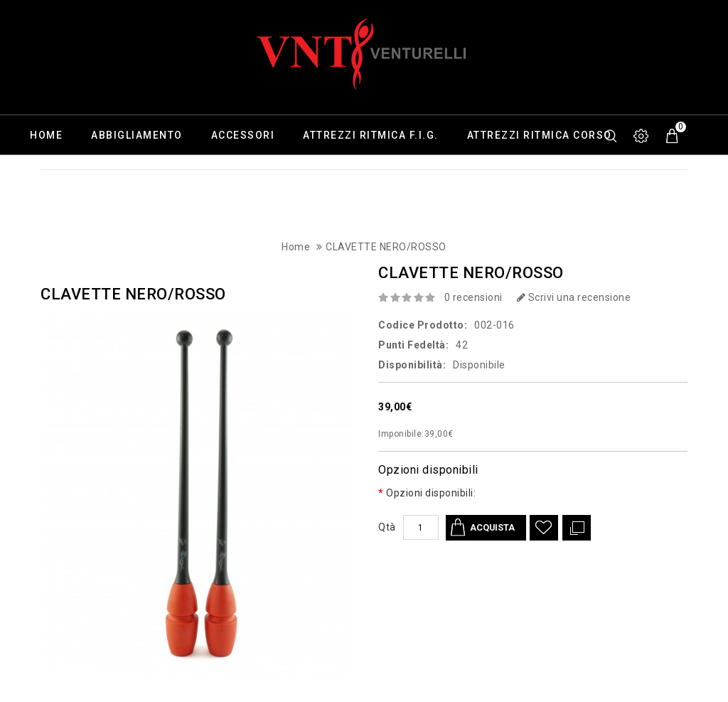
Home (46, 135)
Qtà (387, 527)
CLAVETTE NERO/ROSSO (386, 247)
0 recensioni (473, 297)
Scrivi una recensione (574, 297)
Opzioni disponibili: (431, 493)
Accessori (243, 135)
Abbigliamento (137, 135)
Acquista (494, 527)
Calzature (62, 175)
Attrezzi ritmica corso (540, 135)
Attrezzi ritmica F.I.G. (371, 135)
